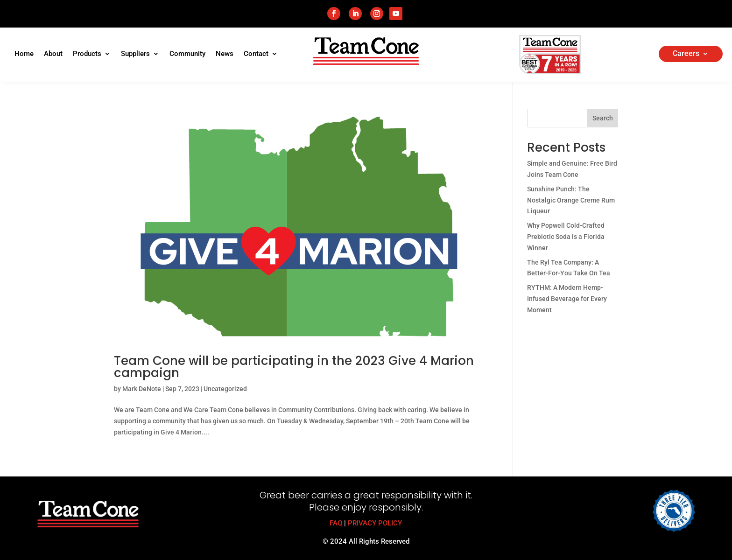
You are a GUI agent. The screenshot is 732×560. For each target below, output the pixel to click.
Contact (256, 54)
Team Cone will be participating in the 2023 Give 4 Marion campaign (294, 367)
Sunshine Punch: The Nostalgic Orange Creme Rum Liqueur (571, 200)
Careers (686, 54)
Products (87, 54)
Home (24, 54)
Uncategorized (225, 389)
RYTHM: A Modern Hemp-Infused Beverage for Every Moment (567, 299)
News (225, 54)
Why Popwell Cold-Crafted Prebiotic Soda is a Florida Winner (566, 237)
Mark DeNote (142, 389)
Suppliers (135, 54)
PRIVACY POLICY (375, 523)
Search (603, 118)
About (53, 54)
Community (187, 54)
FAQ (336, 523)
